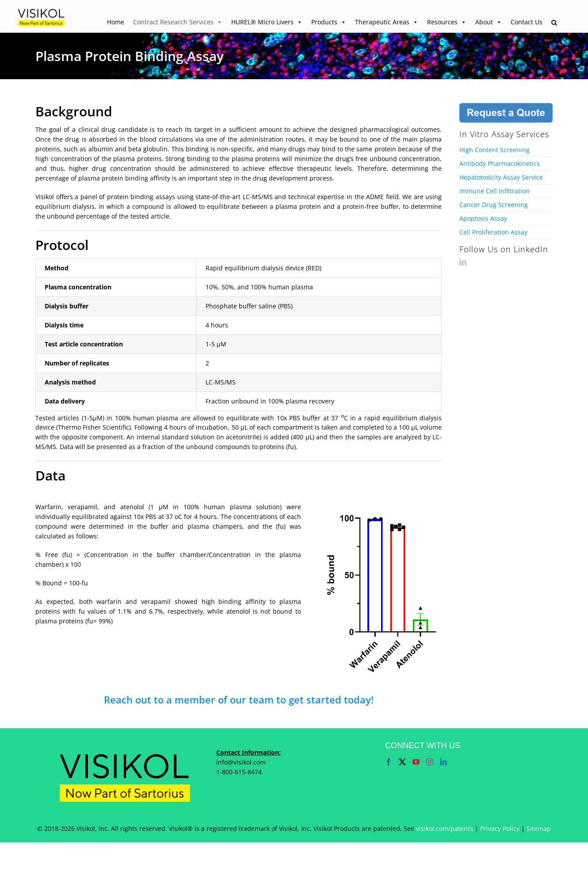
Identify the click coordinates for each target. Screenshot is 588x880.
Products (329, 22)
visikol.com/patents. (445, 828)
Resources (447, 22)
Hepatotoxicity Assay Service (501, 177)
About (489, 22)
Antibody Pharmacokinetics (500, 163)
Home (116, 22)
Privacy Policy (500, 828)
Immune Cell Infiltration (494, 191)
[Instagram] (430, 762)
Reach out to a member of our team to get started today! (239, 699)
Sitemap (539, 828)
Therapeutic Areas (387, 22)
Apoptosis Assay (483, 218)
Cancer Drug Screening (494, 205)
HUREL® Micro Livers (267, 22)
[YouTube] (416, 762)
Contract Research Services (178, 22)
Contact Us (527, 22)
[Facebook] (389, 762)
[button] (554, 23)
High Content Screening (494, 150)
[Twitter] (402, 762)
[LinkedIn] (463, 262)
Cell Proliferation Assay (493, 232)
